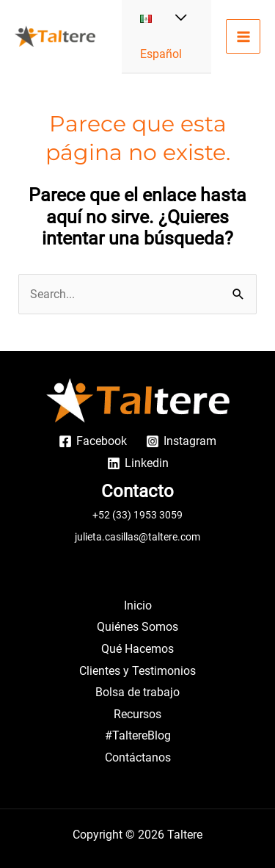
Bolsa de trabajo (137, 692)
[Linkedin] (137, 463)
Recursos (137, 714)
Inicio (138, 605)
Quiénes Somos (137, 627)
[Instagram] (181, 441)
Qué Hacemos (137, 649)
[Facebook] (93, 441)
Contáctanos (138, 757)
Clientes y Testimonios (137, 671)
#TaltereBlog (138, 735)
